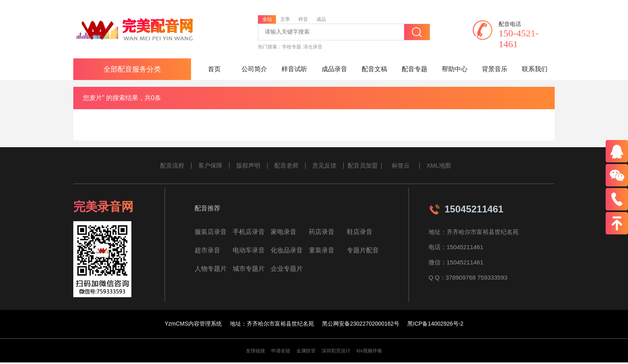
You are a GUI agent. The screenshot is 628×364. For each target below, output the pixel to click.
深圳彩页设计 (336, 351)
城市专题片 (249, 269)
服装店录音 (211, 232)
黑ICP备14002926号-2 (435, 324)
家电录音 (284, 232)
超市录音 (207, 250)
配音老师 (286, 165)
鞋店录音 (360, 232)
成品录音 (334, 69)
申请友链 (281, 351)
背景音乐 (495, 69)
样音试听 (294, 69)
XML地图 (439, 165)
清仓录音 (313, 47)
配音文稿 (374, 69)
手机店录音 (249, 232)
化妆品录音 (287, 250)
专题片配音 (363, 250)
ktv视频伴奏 (369, 351)
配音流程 (172, 165)
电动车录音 (249, 250)
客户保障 (210, 165)
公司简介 (254, 69)
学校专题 (292, 47)
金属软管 (306, 351)
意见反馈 (324, 165)
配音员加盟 (363, 165)
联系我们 (535, 69)
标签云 (401, 165)
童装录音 (322, 250)
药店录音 (322, 232)
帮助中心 (455, 69)
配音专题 (415, 69)
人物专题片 (211, 269)
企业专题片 (287, 269)
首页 (214, 69)
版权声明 (248, 165)
